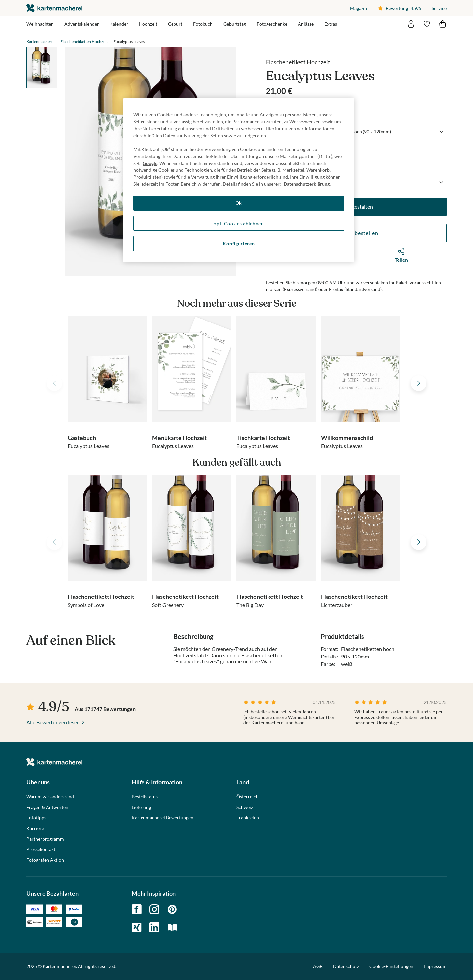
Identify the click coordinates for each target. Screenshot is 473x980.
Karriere (35, 828)
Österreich (248, 797)
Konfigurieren (239, 244)
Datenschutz (346, 966)
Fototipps (36, 818)
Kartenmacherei (40, 41)
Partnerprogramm (45, 839)
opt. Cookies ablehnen (239, 223)
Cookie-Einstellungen (391, 966)
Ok (239, 203)
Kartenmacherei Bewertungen (162, 818)
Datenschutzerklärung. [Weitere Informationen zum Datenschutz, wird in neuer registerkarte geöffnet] (307, 184)
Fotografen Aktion (45, 860)
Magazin (359, 8)
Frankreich (248, 818)
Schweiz (245, 807)
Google (150, 163)
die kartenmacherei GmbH (54, 8)
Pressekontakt (41, 849)
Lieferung (141, 807)
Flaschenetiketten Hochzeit (84, 41)
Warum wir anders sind (50, 797)
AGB (318, 966)
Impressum (435, 966)
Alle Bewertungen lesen (53, 722)
